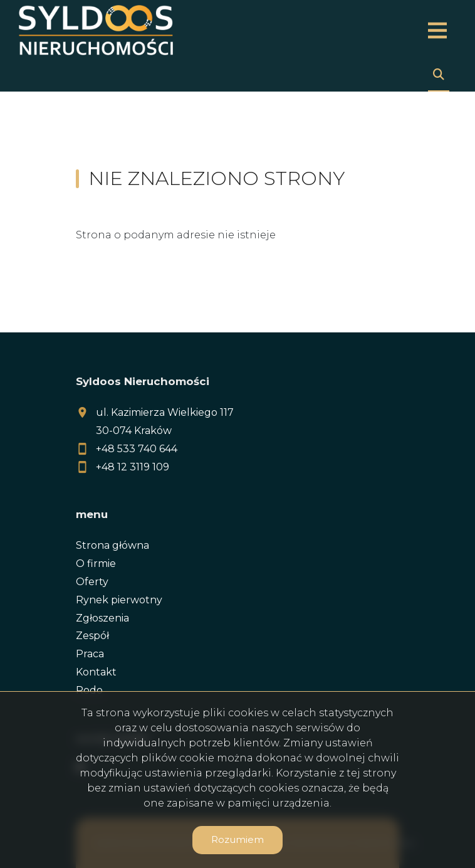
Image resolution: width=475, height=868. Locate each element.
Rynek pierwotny (119, 600)
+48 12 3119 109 (133, 467)
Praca (90, 654)
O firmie (96, 564)
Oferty (92, 582)
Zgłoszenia (102, 618)
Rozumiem (237, 839)
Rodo (89, 690)
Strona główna (112, 545)
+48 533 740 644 (137, 449)
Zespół (92, 636)
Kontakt (96, 672)
